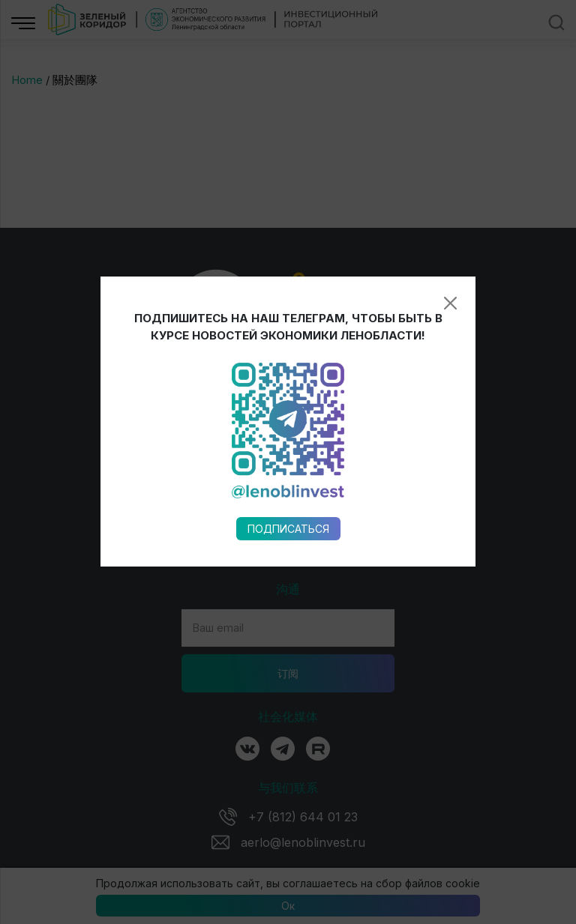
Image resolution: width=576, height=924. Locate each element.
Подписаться (288, 454)
